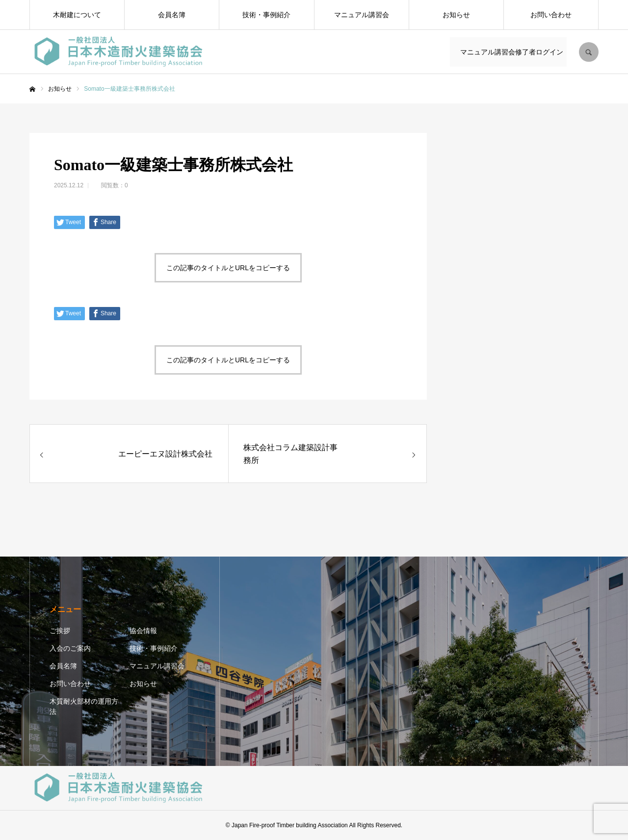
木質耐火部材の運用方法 (84, 706)
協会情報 (143, 631)
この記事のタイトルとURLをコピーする (228, 268)
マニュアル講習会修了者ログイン (510, 52)
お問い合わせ (551, 15)
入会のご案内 (70, 648)
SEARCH (589, 52)
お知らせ (456, 15)
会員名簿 (172, 15)
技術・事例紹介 (266, 15)
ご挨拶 (60, 631)
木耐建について (77, 15)
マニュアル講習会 (362, 15)
